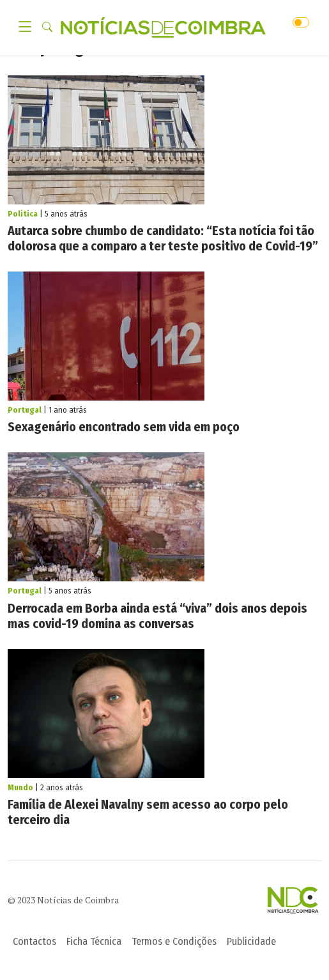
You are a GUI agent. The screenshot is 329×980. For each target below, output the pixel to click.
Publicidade (251, 941)
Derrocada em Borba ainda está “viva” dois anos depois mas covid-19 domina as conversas (157, 616)
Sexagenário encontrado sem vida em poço (124, 427)
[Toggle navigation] (29, 27)
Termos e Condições (174, 941)
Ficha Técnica (94, 941)
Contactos (34, 941)
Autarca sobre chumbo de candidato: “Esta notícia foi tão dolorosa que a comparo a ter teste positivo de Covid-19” (163, 238)
